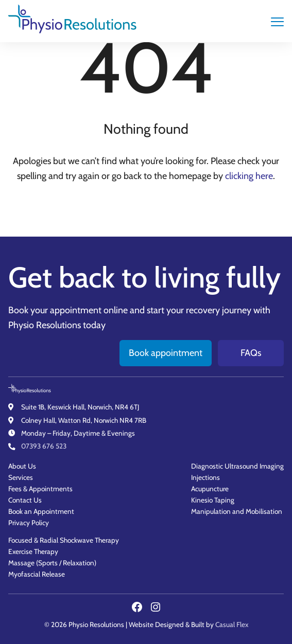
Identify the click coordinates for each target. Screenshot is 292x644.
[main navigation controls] (277, 21)
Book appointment (166, 348)
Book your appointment (55, 305)
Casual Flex (232, 624)
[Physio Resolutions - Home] (73, 21)
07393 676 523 (44, 446)
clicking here (249, 176)
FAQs (251, 348)
